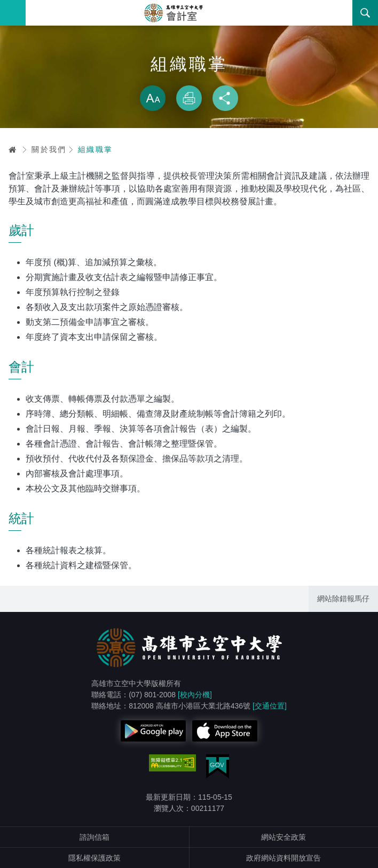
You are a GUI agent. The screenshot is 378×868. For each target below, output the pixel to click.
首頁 (13, 149)
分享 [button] (225, 98)
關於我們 (49, 149)
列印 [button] (189, 98)
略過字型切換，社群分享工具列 (189, 75)
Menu (13, 13)
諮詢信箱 (94, 837)
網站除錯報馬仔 (343, 599)
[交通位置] (270, 706)
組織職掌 (96, 149)
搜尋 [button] (365, 13)
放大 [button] (153, 98)
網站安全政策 (283, 837)
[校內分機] (195, 695)
